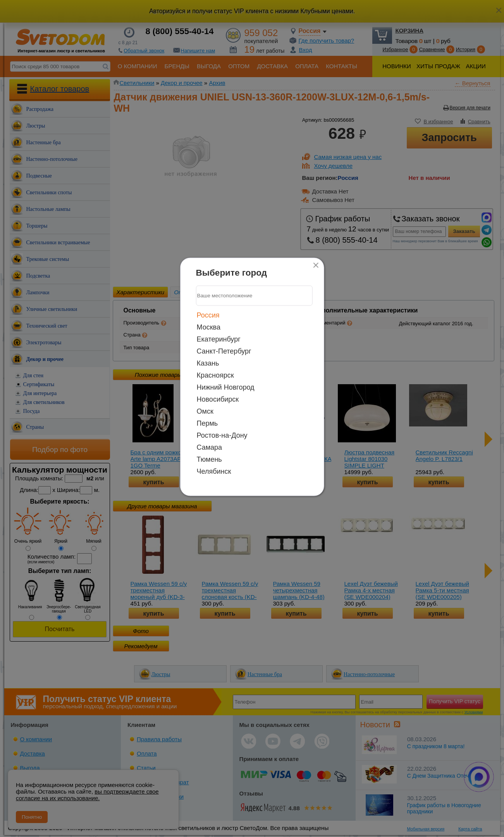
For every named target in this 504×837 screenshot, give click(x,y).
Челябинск (214, 471)
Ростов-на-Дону (222, 435)
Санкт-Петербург (224, 351)
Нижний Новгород (226, 387)
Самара (210, 447)
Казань (208, 363)
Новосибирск (218, 399)
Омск (205, 411)
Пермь (207, 423)
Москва (209, 327)
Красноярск (215, 375)
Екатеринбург (219, 339)
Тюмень (209, 459)
